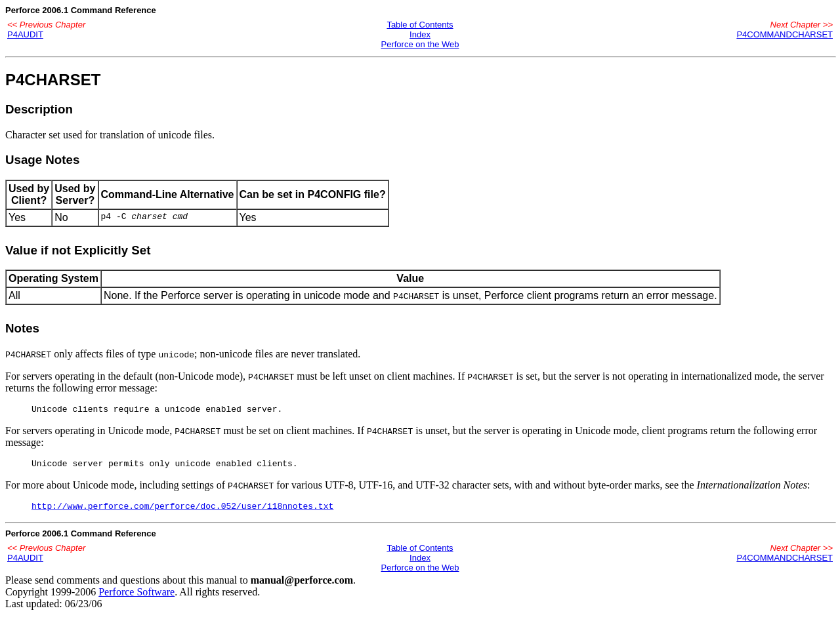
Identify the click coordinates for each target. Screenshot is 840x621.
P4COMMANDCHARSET (785, 34)
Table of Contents (420, 25)
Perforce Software (136, 598)
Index (420, 34)
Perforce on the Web (420, 44)
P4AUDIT (25, 34)
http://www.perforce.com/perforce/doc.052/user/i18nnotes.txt (182, 511)
